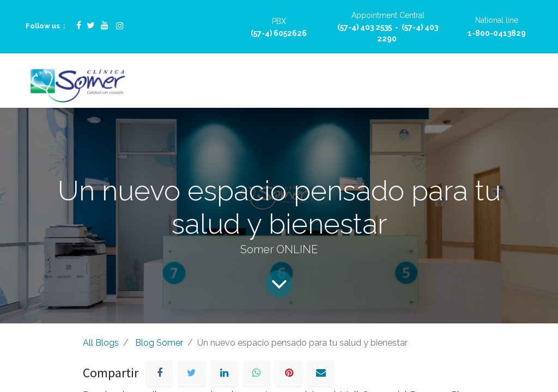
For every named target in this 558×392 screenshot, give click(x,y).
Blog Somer (159, 343)
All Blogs (101, 343)
